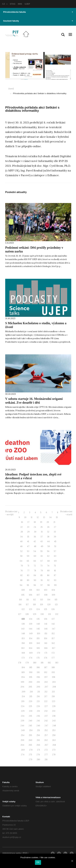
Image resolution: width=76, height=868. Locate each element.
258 (54, 735)
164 (31, 648)
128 (27, 614)
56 (48, 551)
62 (48, 556)
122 (23, 609)
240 (30, 721)
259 (22, 740)
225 (30, 706)
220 (30, 701)
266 (38, 745)
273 (54, 750)
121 (56, 605)
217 (46, 696)
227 (46, 706)
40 (21, 541)
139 (31, 624)
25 (42, 527)
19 (41, 522)
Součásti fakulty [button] (38, 21)
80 (48, 571)
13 (44, 517)
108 (46, 595)
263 (54, 740)
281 (46, 760)
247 (46, 726)
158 (23, 643)
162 (53, 643)
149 (31, 634)
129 (35, 614)
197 (46, 677)
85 (42, 575)
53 (28, 551)
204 (22, 687)
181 (42, 663)
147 (54, 629)
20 (48, 522)
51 (55, 546)
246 (38, 726)
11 (32, 517)
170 (39, 653)
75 (55, 566)
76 (22, 571)
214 (23, 696)
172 (53, 653)
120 (49, 605)
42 (35, 541)
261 (38, 740)
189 (23, 672)
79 (42, 571)
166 (46, 648)
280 (38, 760)
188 (53, 667)
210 (31, 692)
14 (50, 517)
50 (49, 546)
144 (31, 629)
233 (54, 711)
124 (38, 609)
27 (55, 527)
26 (48, 527)
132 (57, 614)
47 (28, 546)
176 (46, 658)
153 (23, 638)
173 (23, 658)
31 (42, 532)
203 (54, 682)
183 (57, 663)
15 (57, 517)
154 (31, 638)
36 (35, 537)
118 (34, 605)
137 (53, 619)
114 (49, 600)
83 (28, 575)
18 (35, 522)
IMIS (20, 4)
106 (31, 595)
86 (48, 575)
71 (28, 566)
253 (54, 730)
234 (23, 716)
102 (38, 590)
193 (53, 672)
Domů (11, 89)
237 (46, 716)
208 (54, 687)
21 (54, 522)
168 (23, 653)
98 (48, 585)
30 (35, 532)
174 (31, 658)
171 (46, 653)
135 (38, 619)
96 (35, 585)
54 (35, 551)
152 (53, 634)
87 (55, 575)
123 (31, 609)
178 (20, 663)
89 (28, 580)
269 (23, 750)
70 (22, 566)
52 (21, 551)
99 (55, 585)
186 (38, 667)
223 (53, 701)
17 (28, 522)
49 (42, 546)
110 (21, 600)
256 (38, 735)
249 (23, 730)
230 (31, 711)
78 (35, 571)
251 (38, 730)
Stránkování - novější (11, 513)
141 (46, 624)
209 (23, 692)
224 (23, 706)
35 (28, 537)
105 (23, 595)
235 (30, 716)
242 (46, 721)
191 (38, 672)
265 (30, 745)
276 (38, 755)
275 (30, 755)
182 (49, 663)
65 (28, 561)
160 (38, 643)
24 (35, 527)
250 (31, 730)
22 (21, 527)
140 (38, 624)
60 (35, 556)
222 (46, 701)
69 (55, 561)
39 (55, 537)
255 (30, 735)
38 (48, 537)
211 (39, 692)
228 (54, 706)
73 (41, 566)
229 (23, 711)
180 (35, 663)
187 (46, 667)
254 (23, 735)
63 (55, 556)
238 (54, 716)
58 (21, 556)
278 (54, 755)
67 (42, 561)
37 (42, 537)
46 (21, 546)
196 (38, 677)
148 (23, 634)
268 (54, 745)
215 (31, 696)
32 (48, 532)
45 (55, 541)
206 (38, 687)
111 (28, 600)
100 (23, 590)
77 (28, 571)
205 (30, 687)
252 (46, 730)
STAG (13, 4)
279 (30, 760)
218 (53, 696)
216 (38, 696)
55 (42, 551)
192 (46, 672)
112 (35, 600)
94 (21, 585)
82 (21, 575)
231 (38, 711)
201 (38, 682)
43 (41, 541)
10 (25, 517)
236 (38, 716)
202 (46, 682)
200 (30, 682)
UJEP (27, 4)
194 (23, 677)
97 (42, 585)
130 (42, 614)
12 (38, 517)
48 (35, 546)
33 (55, 532)
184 (23, 667)
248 (54, 726)
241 (38, 721)
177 (53, 658)
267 (46, 745)
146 (46, 629)
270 (31, 750)
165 (38, 648)
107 (38, 595)
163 (23, 648)
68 (48, 561)
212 (46, 692)
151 (46, 634)
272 (46, 750)
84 (35, 575)
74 (48, 566)
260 (30, 740)
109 (53, 595)
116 (20, 605)
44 (48, 541)
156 (46, 638)
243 (54, 721)
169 (31, 653)
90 (35, 580)
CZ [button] (5, 4)
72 (35, 566)
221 (38, 701)
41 (28, 541)
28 (22, 532)
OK (38, 862)
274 (23, 755)
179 (27, 663)
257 (46, 735)
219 (23, 701)
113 (42, 600)
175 (38, 658)
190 (31, 672)
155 (38, 638)
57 (55, 551)
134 (31, 619)
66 (35, 561)
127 (20, 614)
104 (53, 590)
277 (46, 755)
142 (53, 624)
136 (46, 619)
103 (46, 590)
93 (55, 580)
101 (31, 590)
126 (53, 609)
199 (23, 682)
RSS (25, 853)
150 (39, 634)
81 (55, 571)
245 (30, 726)
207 (46, 687)
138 (23, 624)
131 (50, 614)
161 (46, 643)
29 (28, 532)
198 (54, 677)
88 (21, 580)
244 (22, 726)
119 (42, 605)
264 (22, 745)
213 (53, 692)
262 (46, 740)
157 (53, 638)
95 (28, 585)
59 (28, 556)
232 (46, 711)
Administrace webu (12, 853)
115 (56, 600)
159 (31, 643)
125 (46, 609)
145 (38, 629)
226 (38, 706)
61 (42, 556)
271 (38, 750)
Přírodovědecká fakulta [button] (38, 12)
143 (23, 629)
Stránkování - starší (66, 513)
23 (28, 527)
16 (22, 522)
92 (48, 580)
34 (21, 537)
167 (54, 648)
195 (31, 677)
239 (22, 721)
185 (31, 667)
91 (42, 580)
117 (27, 605)
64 (21, 561)
